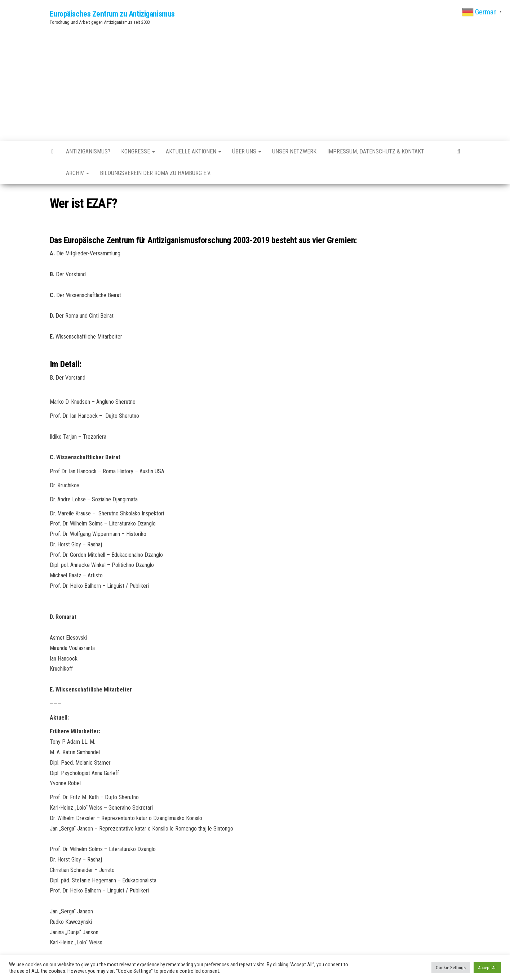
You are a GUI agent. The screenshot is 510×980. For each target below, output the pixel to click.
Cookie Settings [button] (451, 968)
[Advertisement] (255, 81)
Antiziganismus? (88, 151)
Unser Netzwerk (294, 151)
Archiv (77, 173)
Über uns (247, 151)
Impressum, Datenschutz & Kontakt (376, 151)
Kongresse (138, 151)
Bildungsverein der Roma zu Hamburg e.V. (155, 173)
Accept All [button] (487, 968)
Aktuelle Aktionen (194, 151)
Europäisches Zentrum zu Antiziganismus (112, 14)
